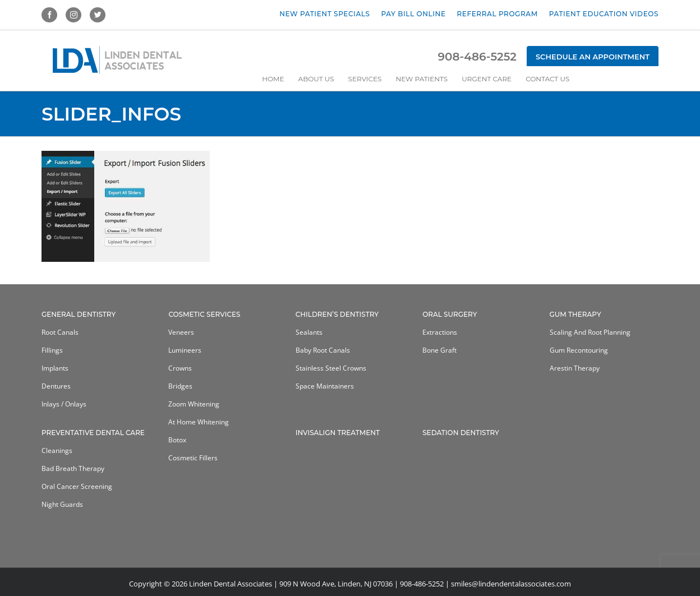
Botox (177, 440)
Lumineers (185, 350)
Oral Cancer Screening (77, 486)
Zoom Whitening (194, 404)
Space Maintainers (325, 386)
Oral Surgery (450, 314)
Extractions (440, 332)
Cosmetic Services (204, 314)
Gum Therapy (575, 314)
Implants (55, 368)
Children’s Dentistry (337, 314)
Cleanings (57, 451)
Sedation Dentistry (461, 433)
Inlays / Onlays (64, 404)
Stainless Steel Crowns (331, 368)
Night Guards (62, 504)
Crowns (180, 368)
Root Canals (60, 332)
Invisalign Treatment (338, 433)
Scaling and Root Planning (590, 332)
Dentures (56, 386)
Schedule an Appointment (593, 57)
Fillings (52, 350)
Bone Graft (439, 350)
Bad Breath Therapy (73, 468)
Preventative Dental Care (93, 433)
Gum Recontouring (579, 350)
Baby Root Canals (323, 350)
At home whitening (199, 422)
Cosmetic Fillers (193, 458)
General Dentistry (79, 314)
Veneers (181, 332)
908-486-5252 (477, 57)
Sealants (309, 332)
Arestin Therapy (575, 368)
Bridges (180, 386)
